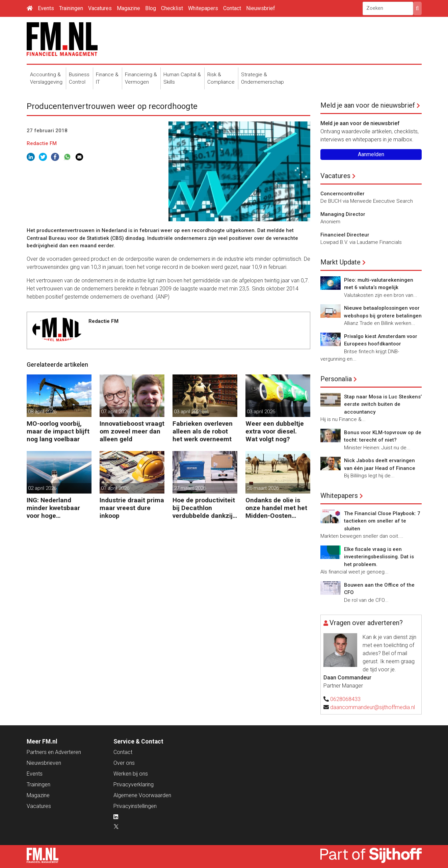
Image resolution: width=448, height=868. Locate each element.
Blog (151, 8)
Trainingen (71, 8)
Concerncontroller (342, 194)
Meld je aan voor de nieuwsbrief (368, 105)
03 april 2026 (188, 412)
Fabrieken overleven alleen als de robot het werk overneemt (203, 431)
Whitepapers (203, 8)
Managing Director (343, 214)
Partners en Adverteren (54, 752)
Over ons (124, 763)
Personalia (336, 379)
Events (46, 8)
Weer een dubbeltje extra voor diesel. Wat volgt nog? (275, 431)
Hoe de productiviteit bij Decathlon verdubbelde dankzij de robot (204, 508)
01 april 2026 (115, 488)
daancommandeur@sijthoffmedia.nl (373, 707)
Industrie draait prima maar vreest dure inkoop (132, 508)
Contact (232, 8)
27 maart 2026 (190, 488)
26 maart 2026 (263, 488)
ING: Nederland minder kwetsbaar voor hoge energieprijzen (53, 508)
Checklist (172, 8)
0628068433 (345, 699)
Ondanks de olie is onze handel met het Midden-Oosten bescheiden (276, 508)
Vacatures (100, 8)
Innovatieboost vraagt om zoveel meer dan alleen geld (132, 431)
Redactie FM (42, 143)
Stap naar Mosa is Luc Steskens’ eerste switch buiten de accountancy (383, 404)
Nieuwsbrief (261, 8)
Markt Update (340, 262)
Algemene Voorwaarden (142, 795)
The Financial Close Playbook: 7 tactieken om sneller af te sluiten (382, 521)
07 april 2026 (115, 412)
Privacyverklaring (134, 785)
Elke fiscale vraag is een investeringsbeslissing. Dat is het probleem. (379, 557)
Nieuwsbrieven (44, 763)
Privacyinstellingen (135, 806)
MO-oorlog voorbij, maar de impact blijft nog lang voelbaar (58, 431)
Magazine (128, 8)
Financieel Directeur (345, 235)
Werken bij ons (131, 774)
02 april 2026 (42, 488)
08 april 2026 (42, 412)
